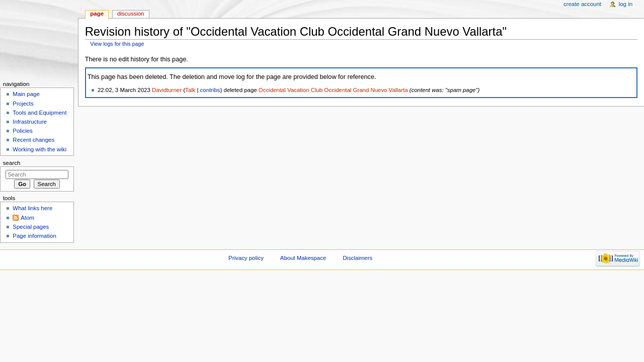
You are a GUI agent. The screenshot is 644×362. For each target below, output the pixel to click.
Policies (22, 131)
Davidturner (167, 90)
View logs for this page (117, 44)
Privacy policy (246, 258)
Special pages (31, 227)
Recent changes (33, 140)
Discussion (131, 14)
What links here (32, 208)
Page (97, 14)
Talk (190, 90)
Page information (34, 236)
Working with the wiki (39, 149)
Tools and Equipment (39, 113)
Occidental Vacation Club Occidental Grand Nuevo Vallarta (333, 90)
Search (12, 163)
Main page (26, 94)
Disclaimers (357, 258)
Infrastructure (29, 122)
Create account (582, 4)
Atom (27, 218)
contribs (210, 90)
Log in (626, 4)
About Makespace (303, 258)
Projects (23, 104)
